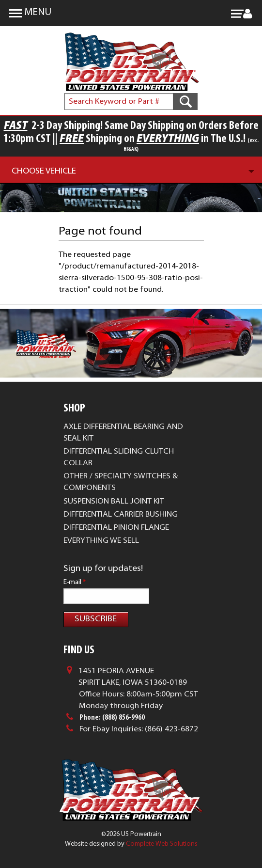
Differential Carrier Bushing (121, 515)
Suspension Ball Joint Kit (114, 502)
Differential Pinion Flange (116, 528)
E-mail (75, 582)
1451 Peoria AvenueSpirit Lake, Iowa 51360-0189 (133, 677)
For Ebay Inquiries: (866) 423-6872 (139, 729)
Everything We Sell (101, 541)
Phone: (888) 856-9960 (112, 718)
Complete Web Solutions (162, 844)
